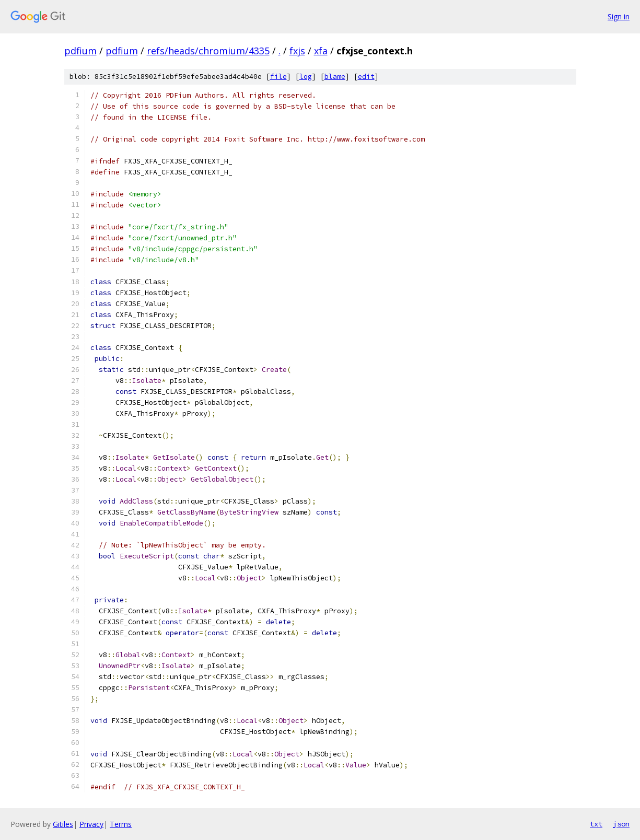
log (306, 77)
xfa (321, 51)
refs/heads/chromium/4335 (208, 51)
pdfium (80, 51)
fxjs (297, 51)
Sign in (619, 16)
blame (335, 77)
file (278, 77)
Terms (121, 824)
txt (596, 824)
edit (366, 77)
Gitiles (63, 824)
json (621, 824)
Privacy (91, 824)
